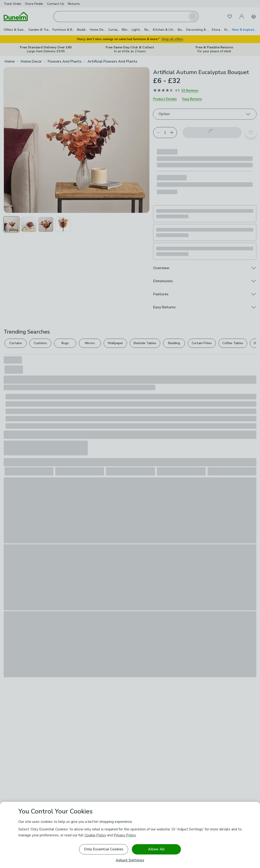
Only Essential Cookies (104, 849)
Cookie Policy (95, 835)
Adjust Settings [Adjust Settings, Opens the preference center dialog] (130, 860)
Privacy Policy (125, 835)
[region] (130, 835)
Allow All (156, 849)
